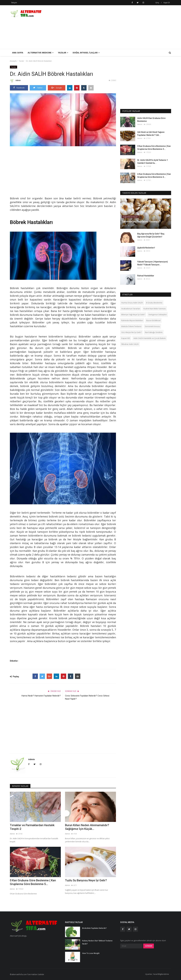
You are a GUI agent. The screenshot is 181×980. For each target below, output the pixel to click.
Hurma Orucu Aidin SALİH (132, 303)
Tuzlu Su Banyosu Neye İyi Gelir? (86, 880)
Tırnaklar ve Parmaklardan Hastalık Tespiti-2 (32, 827)
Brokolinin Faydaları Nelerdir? (94, 928)
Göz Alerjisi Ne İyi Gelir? (131, 332)
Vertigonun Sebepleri (158, 314)
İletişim (14, 3)
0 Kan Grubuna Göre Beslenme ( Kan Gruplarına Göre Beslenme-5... (33, 882)
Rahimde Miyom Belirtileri (132, 320)
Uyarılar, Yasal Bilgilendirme (157, 974)
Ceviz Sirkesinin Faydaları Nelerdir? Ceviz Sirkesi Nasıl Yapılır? (87, 697)
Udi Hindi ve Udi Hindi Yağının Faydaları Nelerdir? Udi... (151, 134)
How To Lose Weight (91, 953)
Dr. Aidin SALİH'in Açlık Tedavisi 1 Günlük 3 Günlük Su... (153, 162)
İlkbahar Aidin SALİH (130, 344)
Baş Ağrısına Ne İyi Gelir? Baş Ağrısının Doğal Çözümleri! (151, 235)
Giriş (157, 3)
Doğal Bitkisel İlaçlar (130, 217)
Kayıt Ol (167, 3)
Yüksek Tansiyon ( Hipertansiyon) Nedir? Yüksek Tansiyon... (153, 263)
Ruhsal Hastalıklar (146, 276)
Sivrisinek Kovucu (152, 326)
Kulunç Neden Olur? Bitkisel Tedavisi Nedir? (97, 942)
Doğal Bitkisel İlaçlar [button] (86, 53)
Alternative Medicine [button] (41, 53)
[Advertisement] (120, 27)
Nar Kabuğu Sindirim (154, 332)
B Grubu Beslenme (154, 303)
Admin (15, 81)
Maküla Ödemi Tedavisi (131, 326)
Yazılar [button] (63, 53)
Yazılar (21, 61)
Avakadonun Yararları (131, 309)
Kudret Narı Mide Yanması (155, 309)
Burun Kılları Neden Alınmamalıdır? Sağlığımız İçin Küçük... (87, 827)
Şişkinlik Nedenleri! (146, 248)
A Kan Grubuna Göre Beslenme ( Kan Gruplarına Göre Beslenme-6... (154, 176)
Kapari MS (126, 338)
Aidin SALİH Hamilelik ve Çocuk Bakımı (150, 338)
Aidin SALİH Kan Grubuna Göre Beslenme (151, 120)
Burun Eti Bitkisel (153, 320)
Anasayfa (13, 61)
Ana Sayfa (18, 53)
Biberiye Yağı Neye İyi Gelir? (133, 314)
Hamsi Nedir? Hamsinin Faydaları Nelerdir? (41, 696)
